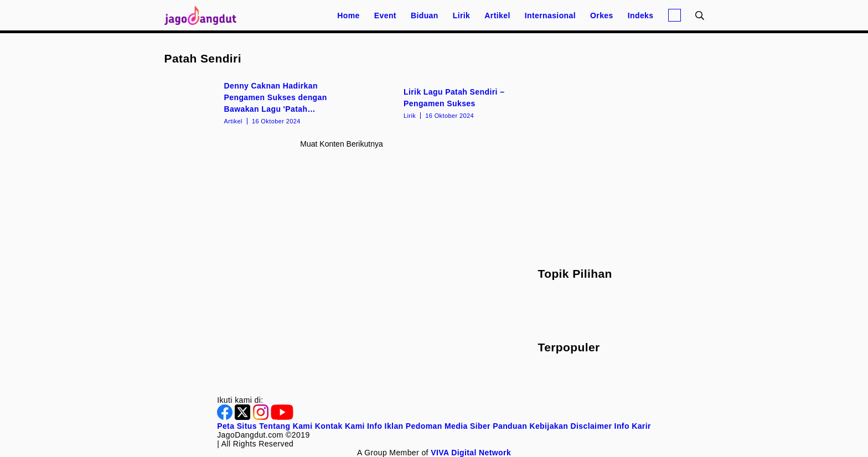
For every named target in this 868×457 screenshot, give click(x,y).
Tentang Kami (286, 426)
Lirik (462, 15)
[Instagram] (262, 417)
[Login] (675, 15)
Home (348, 15)
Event (385, 15)
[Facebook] (226, 417)
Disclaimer (591, 426)
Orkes (602, 15)
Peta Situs (237, 426)
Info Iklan (385, 426)
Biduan (425, 15)
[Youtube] (282, 417)
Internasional (550, 15)
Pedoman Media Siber (448, 426)
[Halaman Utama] (204, 15)
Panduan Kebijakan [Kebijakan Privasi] (530, 426)
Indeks (641, 15)
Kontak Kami (340, 426)
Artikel (497, 15)
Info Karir (633, 426)
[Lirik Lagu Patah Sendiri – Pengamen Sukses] (432, 102)
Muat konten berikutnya (341, 144)
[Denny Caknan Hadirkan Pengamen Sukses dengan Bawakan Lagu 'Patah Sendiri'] (252, 102)
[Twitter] (244, 417)
